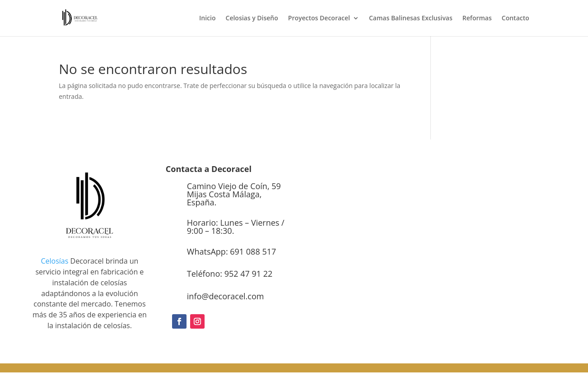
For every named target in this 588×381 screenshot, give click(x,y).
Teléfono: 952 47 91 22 (230, 274)
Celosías (54, 261)
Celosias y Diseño (252, 19)
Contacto (516, 19)
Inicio (207, 19)
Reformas (477, 19)
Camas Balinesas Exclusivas (411, 19)
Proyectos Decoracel (319, 19)
